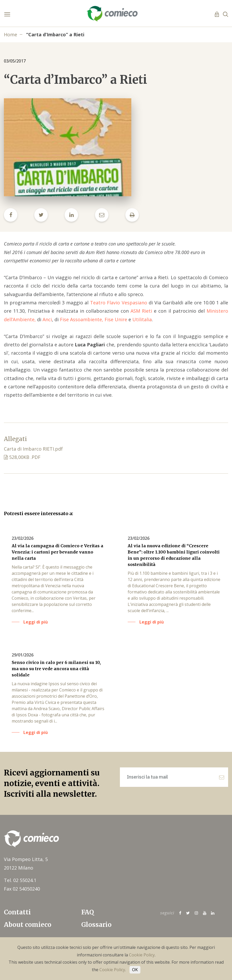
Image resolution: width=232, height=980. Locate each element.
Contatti (17, 912)
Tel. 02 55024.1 (20, 880)
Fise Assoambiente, (82, 319)
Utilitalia (142, 319)
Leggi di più (36, 622)
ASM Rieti (141, 311)
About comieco (28, 925)
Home (11, 34)
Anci (47, 319)
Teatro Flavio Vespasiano (118, 303)
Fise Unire (116, 319)
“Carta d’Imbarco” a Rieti (55, 34)
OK (135, 970)
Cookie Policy (142, 955)
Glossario (96, 925)
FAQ (88, 912)
